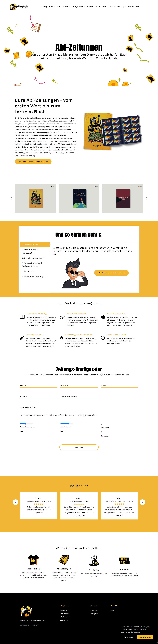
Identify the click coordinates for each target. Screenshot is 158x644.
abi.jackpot (78, 7)
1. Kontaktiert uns (30, 245)
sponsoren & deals (97, 7)
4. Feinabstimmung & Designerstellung (32, 266)
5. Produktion (28, 273)
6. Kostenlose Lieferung (33, 278)
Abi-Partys (64, 620)
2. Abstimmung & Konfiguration (30, 252)
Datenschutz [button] (135, 632)
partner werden (131, 7)
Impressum (35, 625)
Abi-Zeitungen (66, 617)
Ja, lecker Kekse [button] (145, 637)
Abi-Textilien (65, 614)
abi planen (63, 7)
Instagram (94, 614)
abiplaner (115, 7)
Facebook (94, 610)
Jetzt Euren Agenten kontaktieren (111, 274)
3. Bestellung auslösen (33, 259)
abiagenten (47, 7)
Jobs (112, 610)
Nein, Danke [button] (129, 637)
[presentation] (79, 458)
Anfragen (79, 448)
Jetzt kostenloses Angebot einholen (33, 162)
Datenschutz (24, 625)
